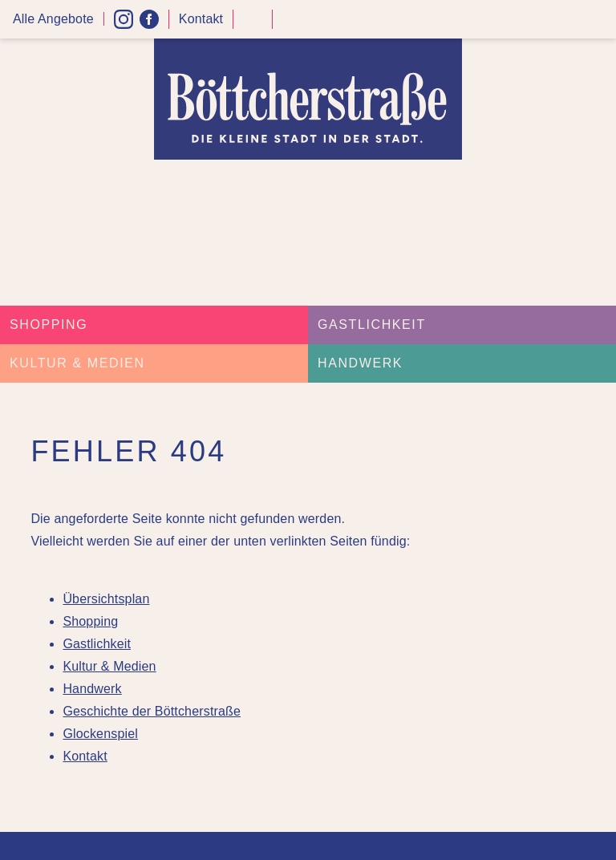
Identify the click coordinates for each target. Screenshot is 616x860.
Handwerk (360, 363)
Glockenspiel (100, 734)
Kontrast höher (253, 25)
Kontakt (201, 19)
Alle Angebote (53, 19)
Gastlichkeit (372, 325)
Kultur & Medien (77, 363)
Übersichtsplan (106, 599)
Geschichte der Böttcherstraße (152, 711)
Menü (598, 20)
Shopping (49, 325)
